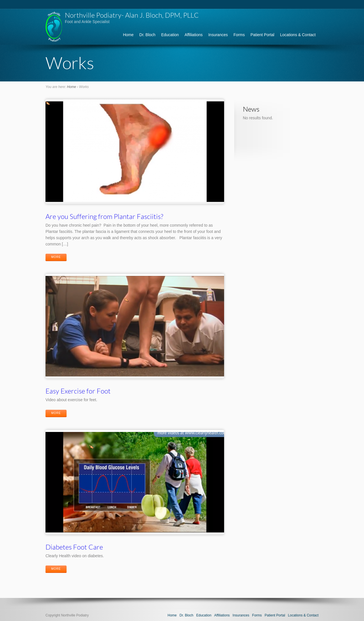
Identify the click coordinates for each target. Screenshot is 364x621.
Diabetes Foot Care (74, 547)
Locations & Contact (298, 35)
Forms (239, 35)
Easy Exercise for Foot (78, 391)
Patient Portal (262, 35)
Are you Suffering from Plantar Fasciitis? (104, 216)
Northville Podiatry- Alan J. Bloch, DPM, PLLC (132, 15)
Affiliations (194, 35)
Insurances (218, 35)
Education (170, 35)
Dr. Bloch (147, 35)
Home (128, 35)
